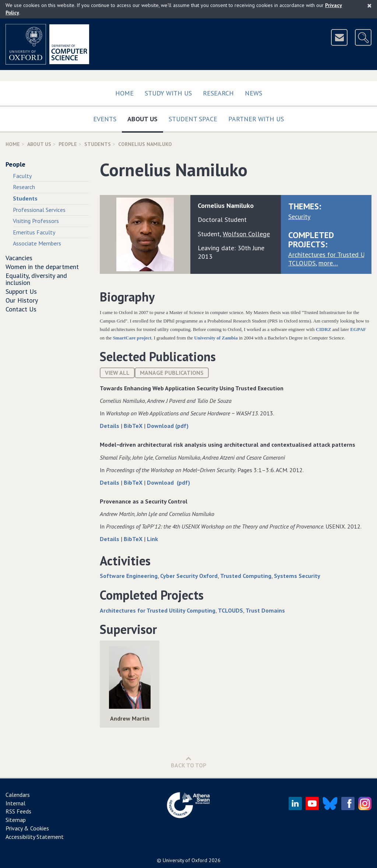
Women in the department (42, 267)
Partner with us (256, 119)
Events (105, 119)
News (253, 93)
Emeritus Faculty (34, 232)
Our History (22, 300)
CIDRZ (324, 329)
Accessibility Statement (35, 837)
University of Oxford (185, 860)
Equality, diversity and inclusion (36, 279)
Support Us (21, 291)
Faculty (22, 176)
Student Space (193, 119)
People (68, 144)
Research (218, 93)
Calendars (18, 795)
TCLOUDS (302, 263)
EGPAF (358, 329)
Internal (15, 803)
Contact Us (21, 309)
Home (124, 93)
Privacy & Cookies (27, 828)
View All (117, 373)
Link (152, 539)
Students (98, 144)
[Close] (369, 6)
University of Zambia (216, 338)
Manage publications (172, 373)
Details (110, 426)
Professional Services (39, 210)
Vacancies (19, 258)
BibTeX (134, 426)
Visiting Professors (36, 221)
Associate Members (37, 243)
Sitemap (16, 820)
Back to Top (189, 762)
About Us (145, 117)
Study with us (168, 93)
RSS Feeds (18, 811)
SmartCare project (132, 338)
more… (328, 263)
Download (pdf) (168, 426)
